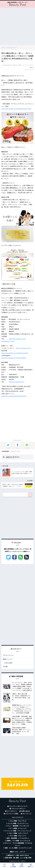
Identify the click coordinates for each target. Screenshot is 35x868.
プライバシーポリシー (18, 809)
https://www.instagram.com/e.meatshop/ (14, 358)
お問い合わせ (26, 811)
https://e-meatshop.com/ (23, 348)
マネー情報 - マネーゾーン (18, 836)
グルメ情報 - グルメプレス (18, 821)
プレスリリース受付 (12, 814)
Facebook (14, 560)
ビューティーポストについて (18, 806)
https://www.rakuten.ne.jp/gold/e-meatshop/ (15, 353)
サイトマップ (27, 814)
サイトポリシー (12, 811)
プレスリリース (15, 451)
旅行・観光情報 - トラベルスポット (18, 838)
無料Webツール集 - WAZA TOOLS (18, 855)
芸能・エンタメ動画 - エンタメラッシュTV (18, 848)
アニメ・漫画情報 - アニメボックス (18, 826)
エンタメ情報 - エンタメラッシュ (18, 823)
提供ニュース (7, 659)
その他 (5, 666)
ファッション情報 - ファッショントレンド (18, 831)
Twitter (8, 560)
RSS (27, 560)
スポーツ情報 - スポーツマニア (18, 833)
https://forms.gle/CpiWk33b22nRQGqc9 (14, 396)
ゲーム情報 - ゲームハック (18, 828)
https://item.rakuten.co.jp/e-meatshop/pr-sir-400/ (16, 109)
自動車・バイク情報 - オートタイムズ (18, 841)
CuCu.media (8, 663)
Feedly (21, 560)
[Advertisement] (17, 26)
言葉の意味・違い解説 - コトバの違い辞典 (18, 858)
